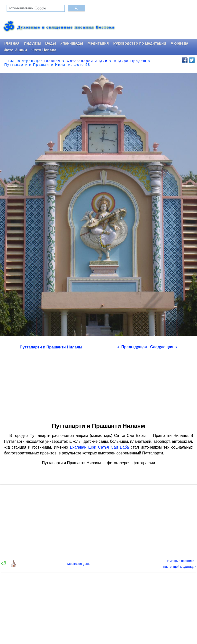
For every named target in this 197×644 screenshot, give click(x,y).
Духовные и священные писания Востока (66, 27)
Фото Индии (15, 50)
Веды (51, 43)
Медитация (98, 43)
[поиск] (35, 8)
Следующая (164, 347)
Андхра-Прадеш (130, 61)
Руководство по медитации (140, 43)
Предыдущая (132, 347)
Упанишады (72, 43)
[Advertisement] (98, 384)
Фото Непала (44, 50)
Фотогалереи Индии (87, 61)
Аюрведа (179, 43)
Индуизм (32, 43)
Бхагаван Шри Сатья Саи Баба (99, 447)
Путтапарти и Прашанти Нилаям (51, 347)
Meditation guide (79, 564)
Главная (12, 43)
